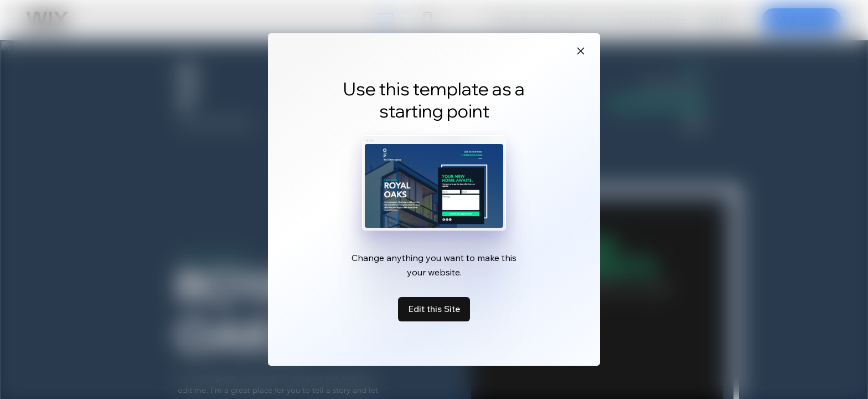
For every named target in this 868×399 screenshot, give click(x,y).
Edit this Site (434, 309)
